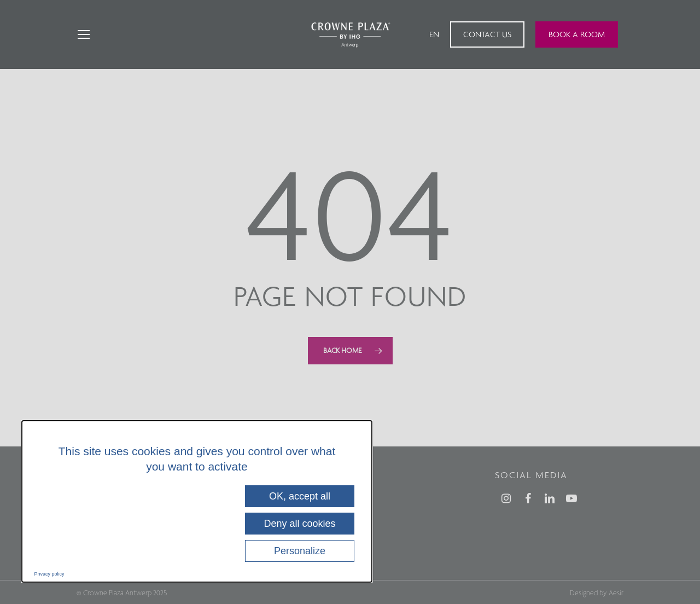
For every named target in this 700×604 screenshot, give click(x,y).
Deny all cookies (299, 524)
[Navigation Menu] (83, 35)
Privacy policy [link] (49, 574)
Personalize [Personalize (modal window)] (300, 551)
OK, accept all (300, 496)
